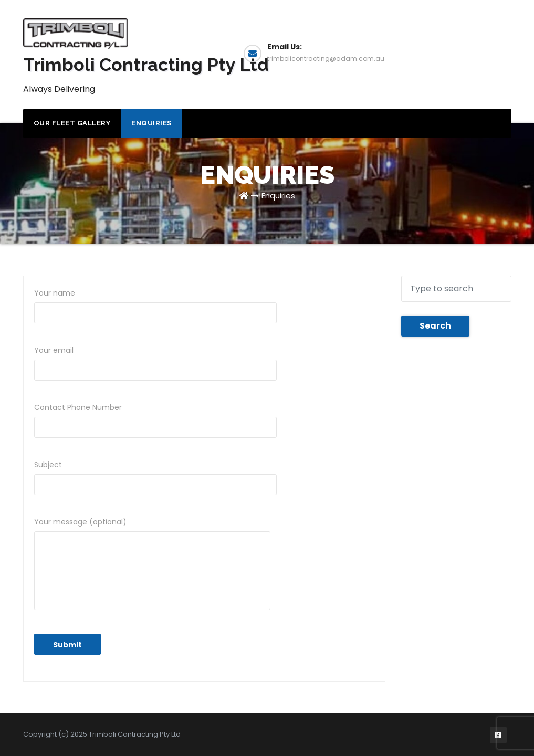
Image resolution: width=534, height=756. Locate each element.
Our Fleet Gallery (72, 123)
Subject (155, 477)
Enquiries (472, 52)
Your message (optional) (152, 563)
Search (435, 326)
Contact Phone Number (155, 420)
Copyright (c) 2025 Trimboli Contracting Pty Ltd (102, 734)
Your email (155, 363)
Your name (155, 306)
